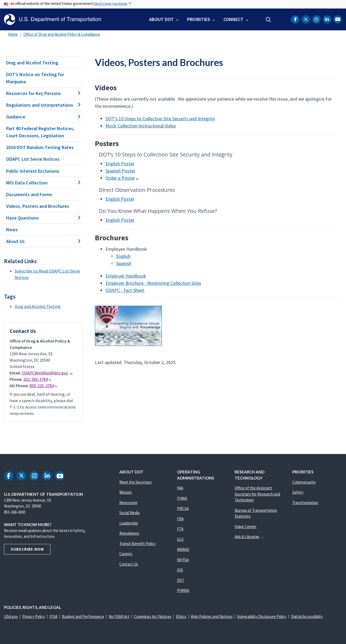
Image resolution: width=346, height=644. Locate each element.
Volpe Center (246, 527)
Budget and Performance (83, 616)
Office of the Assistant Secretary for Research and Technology (257, 494)
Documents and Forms (29, 194)
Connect (233, 19)
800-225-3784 (43, 386)
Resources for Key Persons (43, 93)
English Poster (120, 164)
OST (181, 580)
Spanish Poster (120, 171)
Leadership (129, 523)
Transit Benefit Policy (137, 544)
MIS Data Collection (43, 183)
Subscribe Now (27, 549)
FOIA (53, 616)
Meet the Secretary (136, 482)
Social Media (129, 513)
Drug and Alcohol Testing (32, 63)
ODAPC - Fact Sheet (125, 290)
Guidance (43, 117)
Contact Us (129, 564)
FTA (180, 529)
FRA (180, 519)
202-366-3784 (37, 379)
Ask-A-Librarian (249, 537)
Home (13, 34)
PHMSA (183, 590)
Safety (298, 492)
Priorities (199, 19)
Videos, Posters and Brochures (38, 206)
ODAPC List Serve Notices (33, 159)
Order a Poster (122, 178)
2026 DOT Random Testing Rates (40, 147)
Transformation (305, 503)
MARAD (183, 549)
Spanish (124, 263)
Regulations (129, 533)
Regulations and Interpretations (43, 105)
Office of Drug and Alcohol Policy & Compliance (62, 34)
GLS (180, 539)
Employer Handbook (126, 276)
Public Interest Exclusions (33, 171)
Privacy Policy (34, 616)
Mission (126, 492)
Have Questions (43, 218)
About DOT (161, 19)
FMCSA (183, 508)
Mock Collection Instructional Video (141, 126)
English (123, 256)
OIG (180, 570)
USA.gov (11, 616)
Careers (126, 554)
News (12, 230)
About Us (43, 241)
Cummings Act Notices (153, 616)
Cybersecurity (304, 482)
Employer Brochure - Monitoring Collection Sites (153, 283)
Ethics (181, 616)
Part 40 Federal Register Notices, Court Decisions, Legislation (40, 132)
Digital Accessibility (307, 616)
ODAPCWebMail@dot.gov (47, 373)
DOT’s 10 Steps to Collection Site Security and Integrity (160, 119)
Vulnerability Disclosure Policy (262, 616)
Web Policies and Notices (212, 616)
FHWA (182, 498)
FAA (180, 488)
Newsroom (128, 503)
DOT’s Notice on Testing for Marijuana (35, 78)
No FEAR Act (119, 616)
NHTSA (183, 560)
